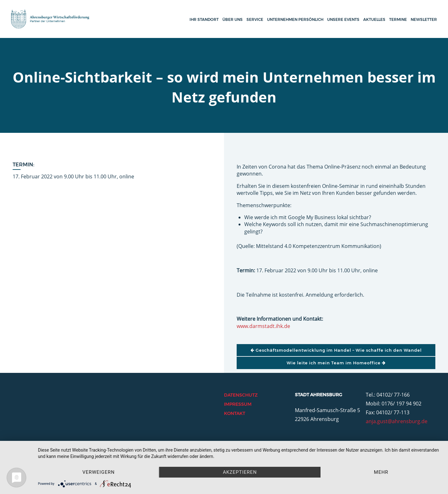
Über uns (233, 19)
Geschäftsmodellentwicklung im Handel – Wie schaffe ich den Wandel (336, 350)
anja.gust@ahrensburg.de (397, 421)
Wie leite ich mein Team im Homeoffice (336, 363)
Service (255, 19)
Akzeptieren (240, 472)
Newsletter (424, 19)
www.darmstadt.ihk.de (263, 326)
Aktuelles (374, 19)
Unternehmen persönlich (295, 19)
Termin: (24, 165)
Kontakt (235, 413)
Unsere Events (343, 19)
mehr (381, 472)
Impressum (238, 404)
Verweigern (98, 472)
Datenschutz (241, 395)
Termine (398, 19)
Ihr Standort (204, 19)
